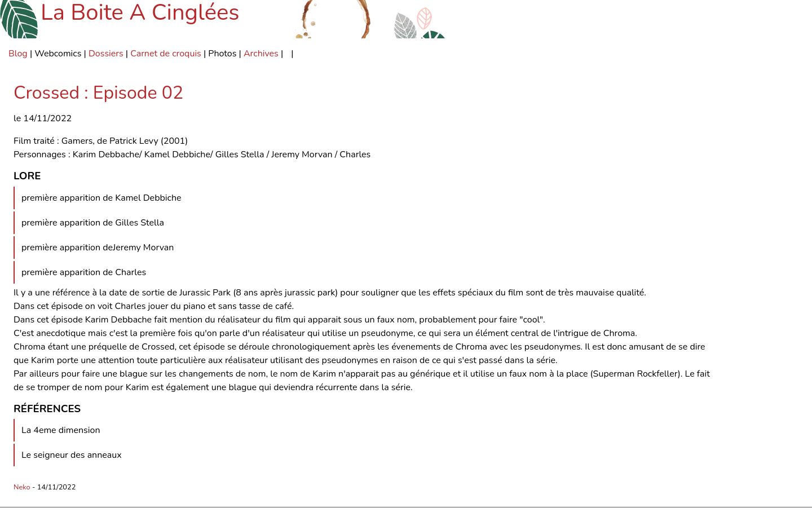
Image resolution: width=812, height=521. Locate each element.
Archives (261, 54)
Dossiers (106, 54)
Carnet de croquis (166, 54)
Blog (18, 54)
